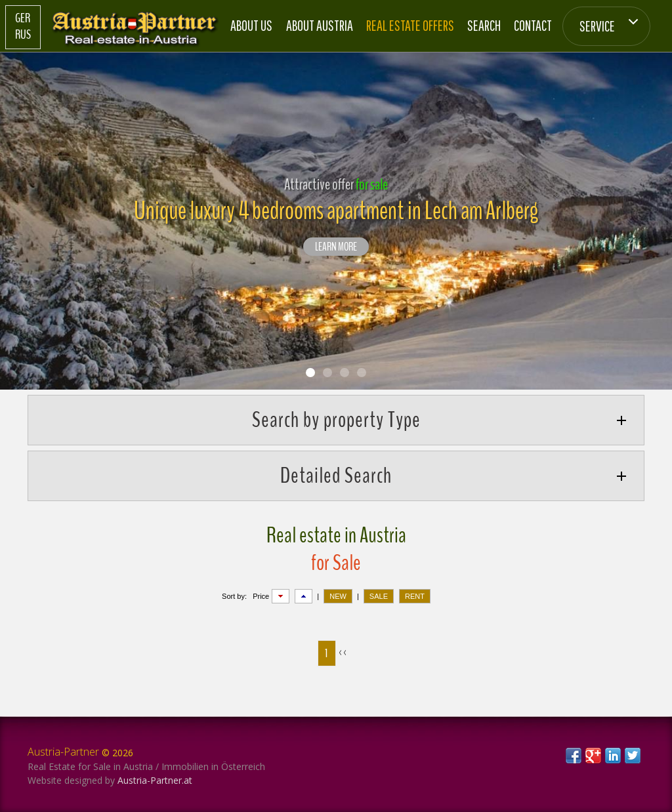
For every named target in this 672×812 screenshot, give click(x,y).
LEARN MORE (336, 247)
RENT (415, 596)
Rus (23, 35)
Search (484, 25)
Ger (23, 18)
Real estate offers (410, 25)
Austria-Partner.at (155, 780)
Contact (533, 25)
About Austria (320, 25)
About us (251, 25)
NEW (338, 596)
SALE (379, 596)
